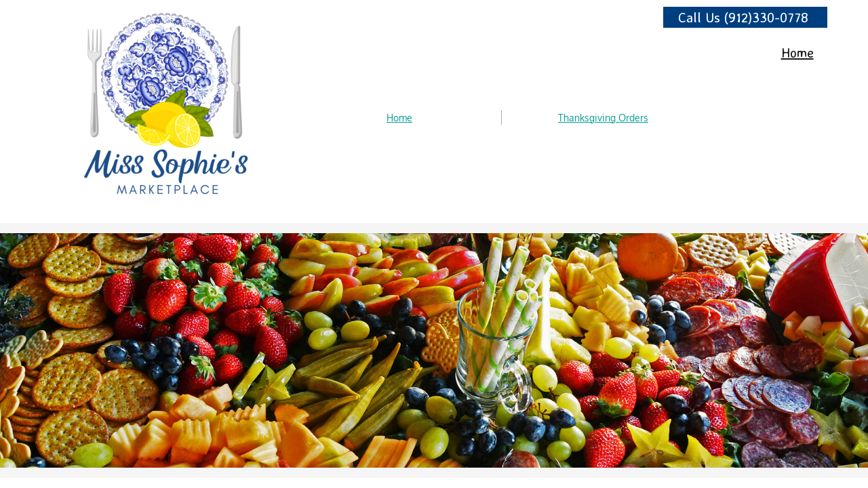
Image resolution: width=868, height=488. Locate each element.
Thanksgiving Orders (603, 118)
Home (399, 118)
